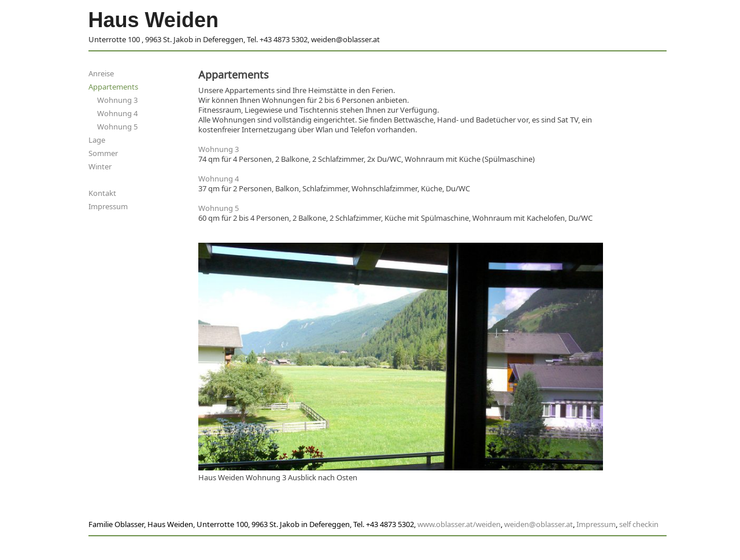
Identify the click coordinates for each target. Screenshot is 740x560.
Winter (100, 167)
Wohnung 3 (117, 100)
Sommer (103, 153)
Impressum (108, 207)
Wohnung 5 (117, 127)
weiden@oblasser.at (539, 524)
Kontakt (102, 193)
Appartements (113, 87)
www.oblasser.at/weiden (459, 524)
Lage (97, 140)
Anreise (101, 74)
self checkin (639, 524)
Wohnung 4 (117, 114)
